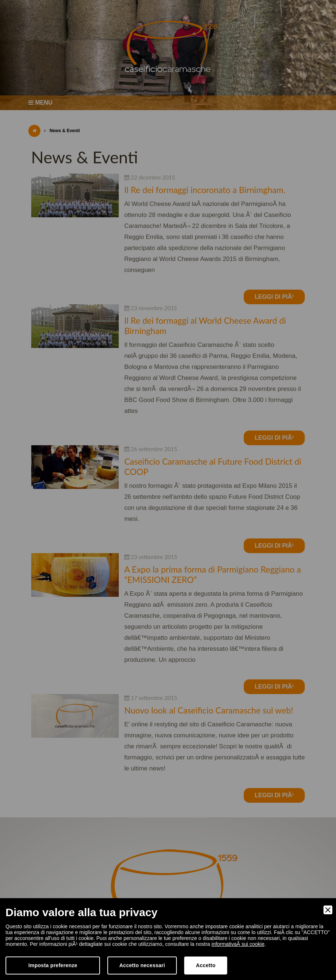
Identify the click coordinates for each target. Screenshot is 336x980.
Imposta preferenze (53, 965)
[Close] (328, 910)
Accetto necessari (142, 965)
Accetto (206, 965)
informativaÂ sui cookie (238, 944)
